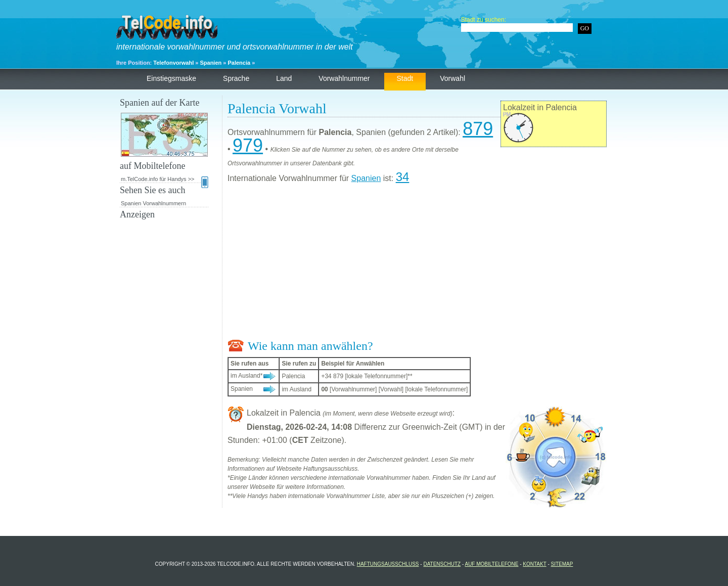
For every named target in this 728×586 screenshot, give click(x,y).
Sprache (236, 78)
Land (284, 78)
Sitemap (562, 564)
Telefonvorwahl (173, 63)
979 (248, 145)
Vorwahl (452, 78)
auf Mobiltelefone (491, 564)
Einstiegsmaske (171, 78)
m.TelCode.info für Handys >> (165, 179)
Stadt (405, 78)
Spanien (211, 63)
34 (403, 177)
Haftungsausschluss (388, 564)
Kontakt (534, 564)
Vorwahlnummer (344, 78)
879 (478, 129)
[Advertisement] (417, 263)
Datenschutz (442, 564)
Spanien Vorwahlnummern (153, 203)
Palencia (239, 63)
